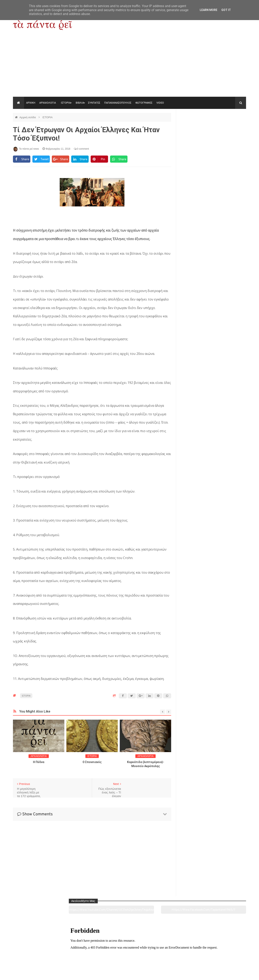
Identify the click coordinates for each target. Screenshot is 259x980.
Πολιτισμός (129, 954)
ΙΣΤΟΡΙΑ (66, 103)
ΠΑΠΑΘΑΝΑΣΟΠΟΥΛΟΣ (118, 103)
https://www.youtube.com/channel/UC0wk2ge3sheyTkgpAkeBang (196, 128)
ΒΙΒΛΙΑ (80, 103)
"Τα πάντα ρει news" (54, 974)
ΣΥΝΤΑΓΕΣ (94, 103)
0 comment (81, 149)
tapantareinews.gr (235, 974)
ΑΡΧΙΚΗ (31, 103)
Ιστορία (82, 954)
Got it (226, 10)
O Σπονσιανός (92, 762)
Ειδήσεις (224, 954)
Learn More (209, 10)
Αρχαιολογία (35, 954)
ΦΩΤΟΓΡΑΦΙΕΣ (144, 103)
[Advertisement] (129, 66)
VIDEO (160, 103)
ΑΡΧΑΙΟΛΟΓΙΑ (48, 103)
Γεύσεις (176, 954)
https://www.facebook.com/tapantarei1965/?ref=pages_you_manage (230, 128)
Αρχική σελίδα (28, 117)
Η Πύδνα (39, 762)
